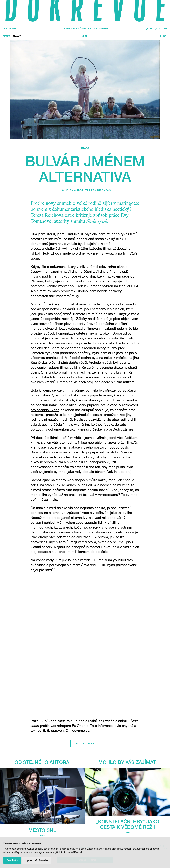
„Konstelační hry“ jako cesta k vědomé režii (128, 824)
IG (160, 29)
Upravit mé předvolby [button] (37, 860)
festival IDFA (129, 286)
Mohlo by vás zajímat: (128, 762)
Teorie (127, 832)
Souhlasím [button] (13, 860)
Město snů (43, 830)
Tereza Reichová (98, 190)
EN (166, 29)
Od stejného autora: (43, 762)
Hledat (163, 36)
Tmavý (17, 36)
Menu (85, 36)
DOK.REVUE (9, 29)
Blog (85, 148)
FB (151, 29)
